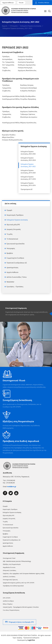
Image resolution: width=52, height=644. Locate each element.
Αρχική (5, 26)
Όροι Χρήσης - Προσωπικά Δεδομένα (26, 638)
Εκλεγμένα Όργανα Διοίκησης (31, 26)
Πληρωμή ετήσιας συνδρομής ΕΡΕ (21, 622)
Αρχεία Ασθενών (8, 3)
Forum (21, 3)
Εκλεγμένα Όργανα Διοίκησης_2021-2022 (17, 28)
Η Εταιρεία (14, 26)
